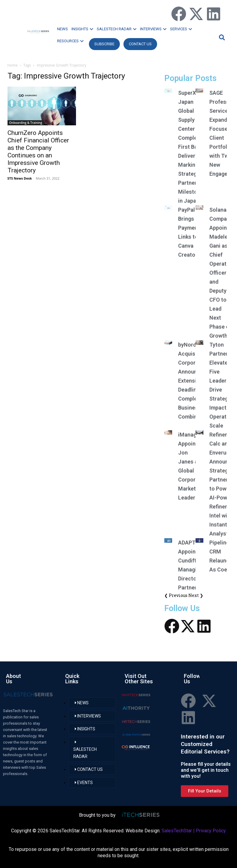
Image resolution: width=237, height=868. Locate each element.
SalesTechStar (177, 831)
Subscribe (104, 44)
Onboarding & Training (26, 123)
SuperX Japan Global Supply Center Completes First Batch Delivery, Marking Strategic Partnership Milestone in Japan (193, 147)
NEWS (62, 29)
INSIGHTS (82, 29)
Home (13, 65)
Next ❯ (196, 595)
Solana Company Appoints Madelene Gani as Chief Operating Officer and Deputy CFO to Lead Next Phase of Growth (222, 273)
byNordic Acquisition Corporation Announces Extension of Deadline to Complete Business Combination (194, 381)
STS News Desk (20, 178)
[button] (221, 37)
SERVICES (181, 29)
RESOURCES (70, 41)
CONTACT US (140, 44)
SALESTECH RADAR (117, 29)
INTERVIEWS (153, 29)
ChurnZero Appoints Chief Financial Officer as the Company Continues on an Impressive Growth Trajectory (38, 152)
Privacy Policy (211, 831)
